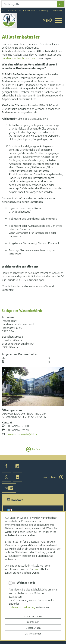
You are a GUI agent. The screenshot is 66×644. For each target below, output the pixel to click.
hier (36, 569)
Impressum (33, 622)
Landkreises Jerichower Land (19, 58)
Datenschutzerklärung (22, 607)
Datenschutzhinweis (33, 616)
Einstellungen (33, 628)
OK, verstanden (33, 633)
